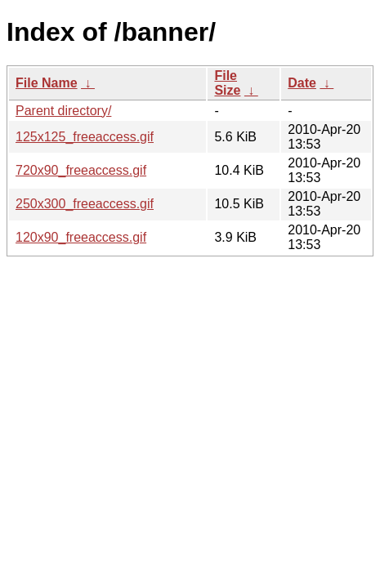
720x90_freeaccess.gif (81, 170)
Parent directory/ (63, 111)
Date (302, 83)
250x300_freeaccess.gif (85, 204)
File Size (227, 83)
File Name (47, 83)
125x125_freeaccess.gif (85, 137)
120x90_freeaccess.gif (81, 237)
